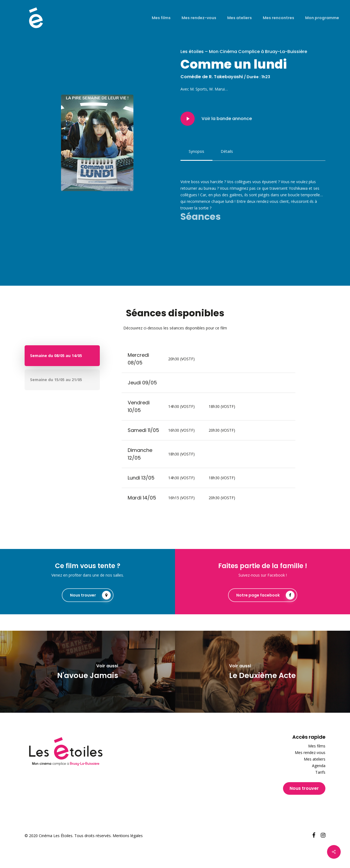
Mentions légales (128, 836)
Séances (201, 217)
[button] (196, 151)
